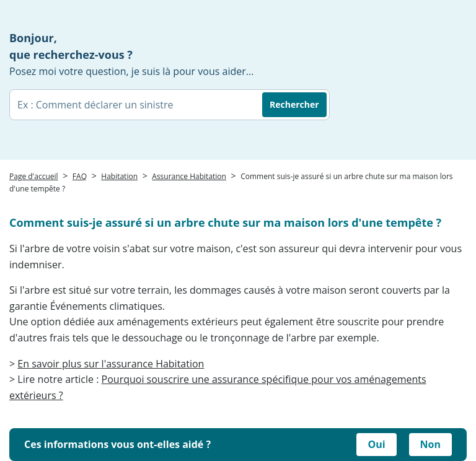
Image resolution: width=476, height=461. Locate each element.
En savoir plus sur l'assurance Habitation (111, 364)
